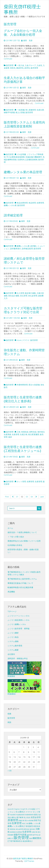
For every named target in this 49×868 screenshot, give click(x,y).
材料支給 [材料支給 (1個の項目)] (26, 829)
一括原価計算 (22, 110)
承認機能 (11, 592)
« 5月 (10, 771)
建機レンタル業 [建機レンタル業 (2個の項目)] (34, 823)
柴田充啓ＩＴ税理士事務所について (22, 532)
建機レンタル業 (10, 205)
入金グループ (30, 65)
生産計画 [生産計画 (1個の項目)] (34, 832)
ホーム (10, 528)
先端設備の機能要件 (34, 157)
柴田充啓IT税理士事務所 (22, 9)
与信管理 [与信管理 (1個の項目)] (13, 815)
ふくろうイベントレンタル (19, 616)
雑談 (9, 722)
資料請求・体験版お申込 (18, 658)
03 (27, 497)
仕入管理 (20, 293)
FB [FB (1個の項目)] (26, 809)
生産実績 (7, 434)
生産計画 (24, 434)
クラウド (26, 340)
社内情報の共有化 (15, 545)
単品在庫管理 (22, 203)
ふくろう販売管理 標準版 (19, 629)
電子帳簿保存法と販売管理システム (22, 579)
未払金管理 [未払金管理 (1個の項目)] (19, 829)
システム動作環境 (15, 646)
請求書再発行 (16, 249)
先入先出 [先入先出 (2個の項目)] (27, 817)
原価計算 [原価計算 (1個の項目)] (21, 821)
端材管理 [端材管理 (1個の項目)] (30, 835)
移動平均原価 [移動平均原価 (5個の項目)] (20, 835)
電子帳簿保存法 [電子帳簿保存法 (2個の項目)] (16, 841)
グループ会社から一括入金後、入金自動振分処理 (23, 33)
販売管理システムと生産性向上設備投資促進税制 (24, 124)
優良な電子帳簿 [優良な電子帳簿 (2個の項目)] (17, 817)
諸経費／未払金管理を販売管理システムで (24, 260)
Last (42, 497)
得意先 (13, 68)
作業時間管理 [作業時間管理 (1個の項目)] (29, 815)
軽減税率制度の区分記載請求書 (20, 587)
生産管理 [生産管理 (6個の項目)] (27, 832)
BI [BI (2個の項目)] (13, 809)
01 (17, 497)
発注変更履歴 (34, 434)
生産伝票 (40, 110)
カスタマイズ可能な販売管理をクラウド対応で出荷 (23, 310)
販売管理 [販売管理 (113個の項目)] (21, 837)
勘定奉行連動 (30, 293)
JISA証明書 (21, 154)
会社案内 (11, 654)
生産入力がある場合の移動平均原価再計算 (24, 80)
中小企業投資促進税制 (16, 157)
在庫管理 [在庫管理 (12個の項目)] (17, 823)
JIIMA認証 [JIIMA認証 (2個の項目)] (32, 809)
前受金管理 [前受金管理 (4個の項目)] (36, 817)
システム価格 (13, 641)
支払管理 (24, 296)
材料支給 (33, 432)
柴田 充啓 (28, 40)
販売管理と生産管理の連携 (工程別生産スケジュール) (23, 449)
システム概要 (13, 650)
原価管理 (32, 110)
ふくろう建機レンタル (17, 624)
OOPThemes (29, 861)
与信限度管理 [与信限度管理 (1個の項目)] (20, 815)
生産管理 (16, 434)
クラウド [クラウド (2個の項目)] (29, 812)
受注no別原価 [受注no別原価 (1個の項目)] (29, 821)
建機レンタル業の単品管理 (23, 172)
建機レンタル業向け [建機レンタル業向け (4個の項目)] (16, 826)
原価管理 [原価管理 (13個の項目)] (13, 820)
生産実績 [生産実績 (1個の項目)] (19, 832)
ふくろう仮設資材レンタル (19, 620)
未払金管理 (33, 296)
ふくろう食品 (13, 637)
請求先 (27, 68)
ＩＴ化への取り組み (16, 537)
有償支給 (25, 432)
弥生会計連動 (14, 296)
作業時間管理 (22, 385)
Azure (19, 340)
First (7, 497)
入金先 (39, 65)
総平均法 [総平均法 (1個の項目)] (36, 835)
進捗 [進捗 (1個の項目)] (31, 838)
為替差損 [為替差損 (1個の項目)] (13, 832)
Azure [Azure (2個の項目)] (10, 809)
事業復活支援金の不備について (20, 583)
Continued (8, 59)
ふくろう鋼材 (13, 633)
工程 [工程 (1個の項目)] (27, 823)
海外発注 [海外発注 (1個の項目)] (32, 829)
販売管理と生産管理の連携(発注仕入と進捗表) (23, 399)
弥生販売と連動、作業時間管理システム (24, 352)
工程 (19, 432)
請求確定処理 (13, 215)
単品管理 (32, 203)
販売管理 (10, 65)
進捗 (10, 437)
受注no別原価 (34, 385)
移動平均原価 (9, 112)
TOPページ (12, 611)
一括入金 (20, 65)
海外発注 (41, 432)
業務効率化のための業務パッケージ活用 (24, 541)
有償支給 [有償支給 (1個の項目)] (13, 829)
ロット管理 (21, 481)
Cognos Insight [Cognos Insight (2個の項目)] (20, 809)
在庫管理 (40, 203)
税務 (9, 714)
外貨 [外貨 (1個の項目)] (23, 823)
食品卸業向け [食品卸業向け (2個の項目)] (28, 841)
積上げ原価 (20, 112)
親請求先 (20, 68)
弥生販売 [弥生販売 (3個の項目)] (29, 826)
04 (32, 497)
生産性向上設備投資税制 (27, 160)
